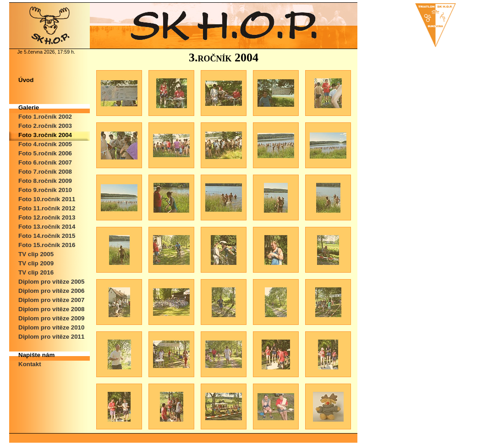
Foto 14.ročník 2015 (47, 236)
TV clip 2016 (36, 272)
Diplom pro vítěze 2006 (51, 291)
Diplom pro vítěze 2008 (51, 309)
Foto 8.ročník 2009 (45, 181)
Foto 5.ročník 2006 (45, 153)
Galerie (29, 107)
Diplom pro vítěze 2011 (51, 337)
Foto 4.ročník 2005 (45, 144)
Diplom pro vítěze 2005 (51, 282)
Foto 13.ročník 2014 (47, 227)
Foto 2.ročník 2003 (45, 126)
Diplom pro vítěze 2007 (51, 300)
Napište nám (36, 355)
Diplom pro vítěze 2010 (51, 327)
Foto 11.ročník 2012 (47, 208)
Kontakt (30, 364)
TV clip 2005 (36, 254)
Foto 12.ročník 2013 (47, 217)
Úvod (26, 80)
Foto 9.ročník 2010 (45, 190)
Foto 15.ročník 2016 (47, 245)
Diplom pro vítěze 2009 (51, 318)
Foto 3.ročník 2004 (45, 135)
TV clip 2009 (36, 263)
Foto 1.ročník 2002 (45, 117)
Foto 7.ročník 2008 (45, 172)
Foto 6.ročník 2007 (45, 162)
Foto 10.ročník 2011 (47, 199)
